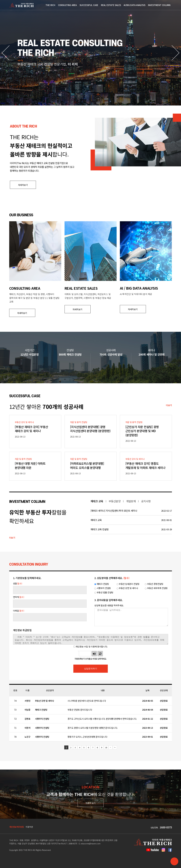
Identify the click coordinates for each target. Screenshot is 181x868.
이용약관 (29, 827)
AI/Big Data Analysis (134, 5)
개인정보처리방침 (17, 827)
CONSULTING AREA (67, 5)
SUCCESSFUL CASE (89, 5)
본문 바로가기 (0, 0)
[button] (176, 53)
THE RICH (50, 5)
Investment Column (159, 5)
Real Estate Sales (111, 5)
